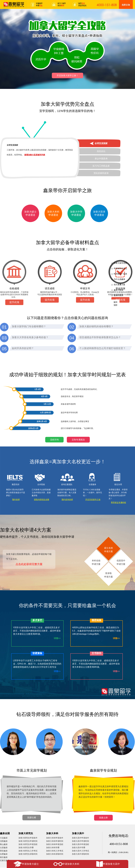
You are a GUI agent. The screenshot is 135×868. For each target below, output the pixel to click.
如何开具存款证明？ (23, 348)
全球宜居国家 (101, 143)
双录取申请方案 (109, 575)
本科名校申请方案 (96, 562)
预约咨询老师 (67, 500)
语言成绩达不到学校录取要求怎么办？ (100, 337)
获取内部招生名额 (42, 500)
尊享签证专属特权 (119, 503)
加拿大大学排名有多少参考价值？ (30, 337)
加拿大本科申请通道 (53, 213)
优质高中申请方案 (121, 562)
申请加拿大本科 (71, 864)
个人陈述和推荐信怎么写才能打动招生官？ (102, 348)
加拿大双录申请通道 (99, 213)
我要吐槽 (32, 818)
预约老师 (16, 500)
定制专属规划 (78, 440)
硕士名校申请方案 (109, 549)
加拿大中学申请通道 (76, 213)
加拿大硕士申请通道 (30, 213)
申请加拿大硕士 (30, 864)
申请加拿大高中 (111, 864)
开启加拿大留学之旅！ (67, 75)
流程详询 (54, 440)
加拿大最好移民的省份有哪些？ (96, 326)
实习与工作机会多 (101, 166)
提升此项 (14, 302)
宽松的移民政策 (101, 173)
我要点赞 (103, 818)
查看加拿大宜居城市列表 (35, 155)
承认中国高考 (101, 159)
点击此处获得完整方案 (29, 564)
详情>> (57, 638)
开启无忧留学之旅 (93, 500)
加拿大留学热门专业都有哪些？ (29, 326)
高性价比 (101, 151)
